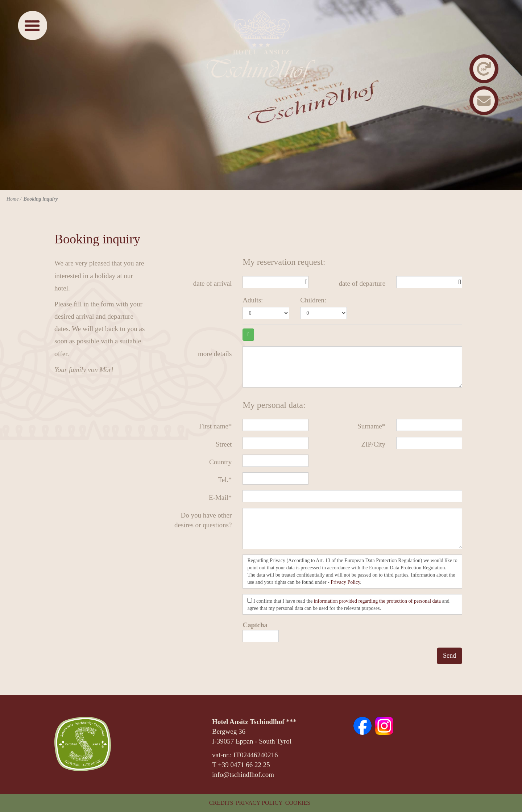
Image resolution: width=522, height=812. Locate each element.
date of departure (362, 283)
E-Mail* (220, 497)
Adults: (253, 300)
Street (224, 444)
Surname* (371, 426)
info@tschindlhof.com (243, 775)
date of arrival (213, 283)
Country (220, 462)
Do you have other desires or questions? (203, 520)
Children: (313, 300)
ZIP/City (374, 444)
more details (215, 354)
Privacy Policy (345, 582)
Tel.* (225, 480)
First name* (215, 426)
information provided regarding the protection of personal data (377, 601)
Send (449, 656)
